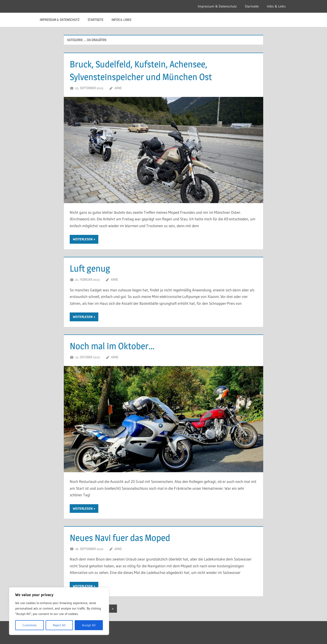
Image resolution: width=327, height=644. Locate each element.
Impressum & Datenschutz (217, 6)
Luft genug (90, 268)
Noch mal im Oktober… (112, 346)
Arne (118, 88)
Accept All (89, 625)
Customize (30, 625)
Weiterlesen (83, 239)
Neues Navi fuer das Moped (120, 538)
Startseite (252, 6)
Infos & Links (276, 6)
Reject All (59, 625)
